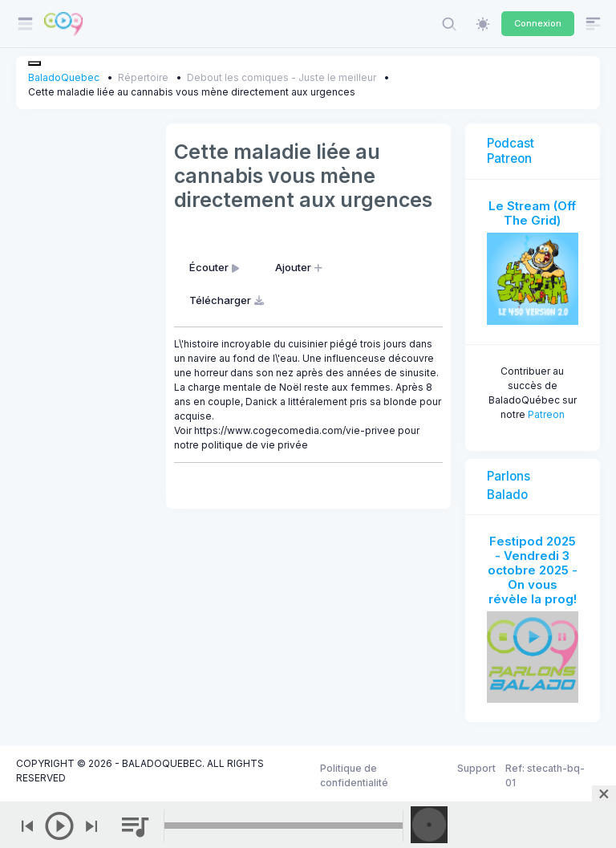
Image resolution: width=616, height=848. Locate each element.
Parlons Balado (509, 485)
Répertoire (143, 77)
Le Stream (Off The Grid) (532, 213)
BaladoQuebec (64, 77)
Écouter (216, 267)
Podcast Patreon (511, 150)
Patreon (546, 414)
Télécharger (228, 300)
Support (476, 768)
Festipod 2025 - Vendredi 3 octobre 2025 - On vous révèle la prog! (533, 570)
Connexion (538, 23)
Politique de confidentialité (354, 775)
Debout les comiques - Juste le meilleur (282, 77)
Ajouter (300, 267)
